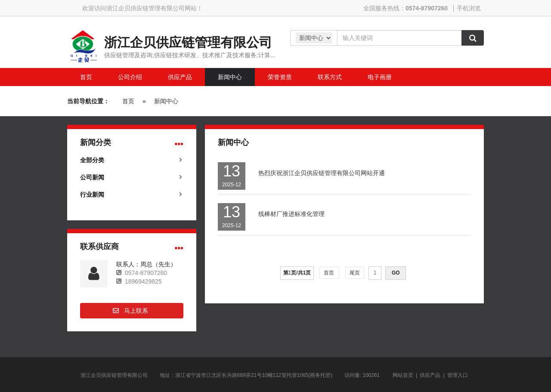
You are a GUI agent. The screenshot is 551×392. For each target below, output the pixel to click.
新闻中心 (166, 101)
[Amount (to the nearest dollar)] (399, 38)
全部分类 (92, 160)
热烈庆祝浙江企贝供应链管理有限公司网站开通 (322, 173)
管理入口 (458, 375)
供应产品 (430, 375)
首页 (128, 101)
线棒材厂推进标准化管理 (291, 214)
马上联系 (136, 311)
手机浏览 (469, 8)
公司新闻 (92, 177)
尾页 (355, 273)
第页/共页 (297, 273)
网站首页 (403, 375)
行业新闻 (92, 194)
